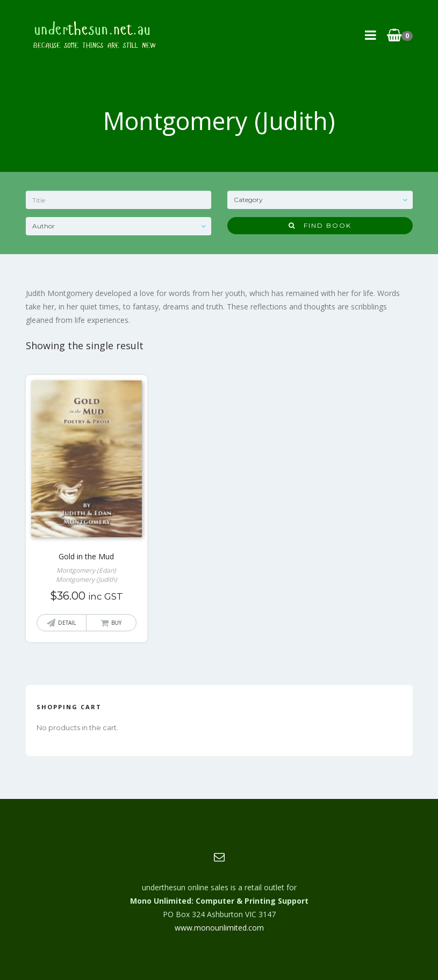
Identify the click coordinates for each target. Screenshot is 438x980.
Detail (67, 623)
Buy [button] (116, 623)
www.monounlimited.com (219, 928)
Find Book (320, 225)
